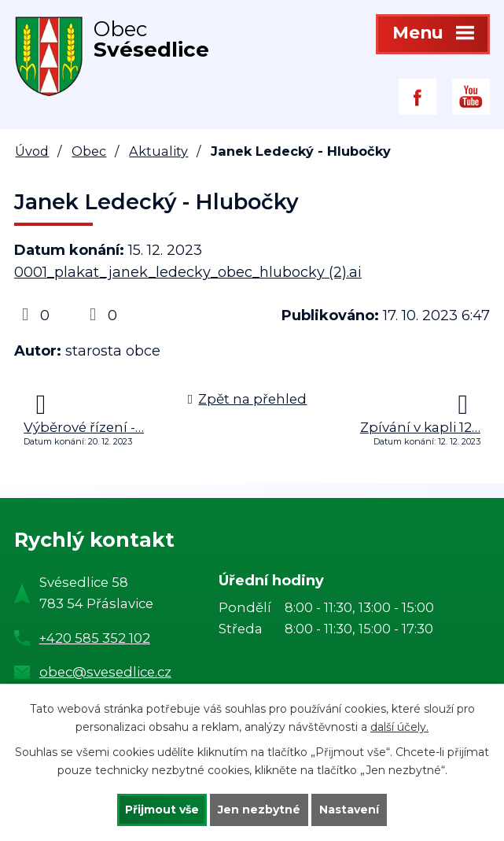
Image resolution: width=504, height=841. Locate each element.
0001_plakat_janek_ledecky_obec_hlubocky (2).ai (188, 272)
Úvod (32, 151)
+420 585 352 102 (95, 638)
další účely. (399, 727)
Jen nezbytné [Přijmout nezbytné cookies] (259, 810)
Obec (89, 151)
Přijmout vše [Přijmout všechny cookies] (162, 810)
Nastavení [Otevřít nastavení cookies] (349, 810)
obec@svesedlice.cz (105, 672)
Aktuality (158, 151)
